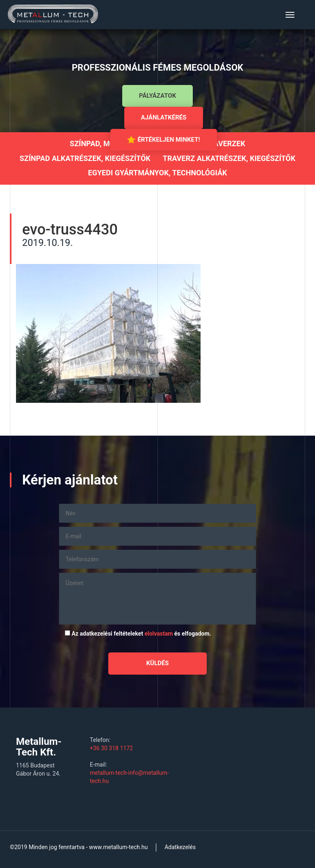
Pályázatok (157, 96)
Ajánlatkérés (164, 117)
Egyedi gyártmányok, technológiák (158, 173)
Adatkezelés (180, 847)
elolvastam (159, 634)
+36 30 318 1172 (111, 748)
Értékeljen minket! (163, 140)
